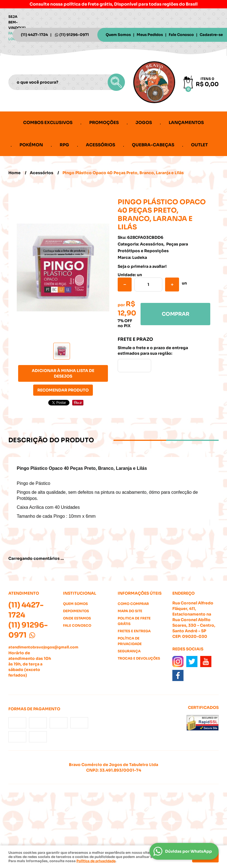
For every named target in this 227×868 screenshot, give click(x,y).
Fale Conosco (181, 35)
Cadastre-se (211, 35)
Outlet (199, 145)
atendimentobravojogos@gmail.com (43, 647)
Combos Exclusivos (48, 122)
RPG (64, 145)
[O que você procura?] (116, 82)
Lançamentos (186, 122)
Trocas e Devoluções (139, 658)
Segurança (129, 651)
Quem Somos (118, 35)
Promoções (104, 122)
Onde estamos (77, 618)
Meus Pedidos (150, 35)
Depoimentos (76, 611)
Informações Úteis (140, 593)
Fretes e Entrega (134, 631)
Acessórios (101, 145)
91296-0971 (74, 35)
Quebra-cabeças (153, 145)
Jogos (144, 122)
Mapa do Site (130, 611)
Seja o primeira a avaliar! (142, 266)
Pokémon (31, 145)
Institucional (80, 593)
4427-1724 (34, 35)
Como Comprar (133, 604)
